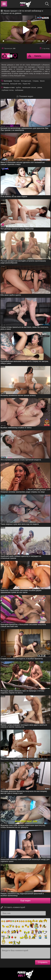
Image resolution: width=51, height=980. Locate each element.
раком (40, 87)
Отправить (43, 962)
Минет (42, 81)
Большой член (16, 84)
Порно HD (26, 84)
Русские (17, 81)
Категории (8, 81)
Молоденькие (26, 81)
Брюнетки (5, 84)
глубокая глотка (8, 90)
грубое (18, 87)
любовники (19, 90)
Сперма (36, 81)
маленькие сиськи (29, 87)
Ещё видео (25, 901)
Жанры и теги (9, 87)
